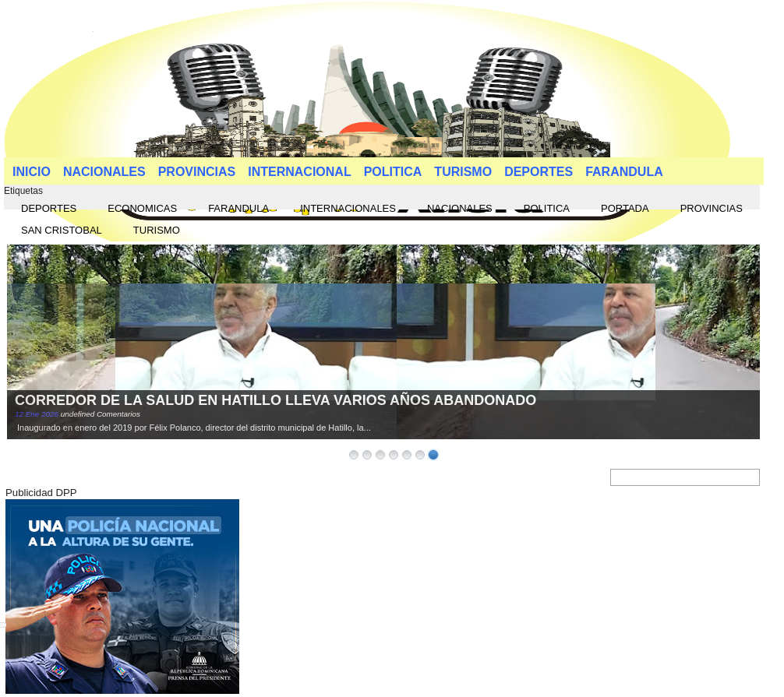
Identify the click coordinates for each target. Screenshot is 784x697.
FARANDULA (624, 172)
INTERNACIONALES (348, 208)
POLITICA (393, 172)
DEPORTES (539, 172)
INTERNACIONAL (299, 172)
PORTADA (625, 208)
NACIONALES (104, 172)
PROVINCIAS (197, 172)
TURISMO (463, 172)
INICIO (32, 172)
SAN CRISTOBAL (62, 230)
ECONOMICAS (142, 208)
